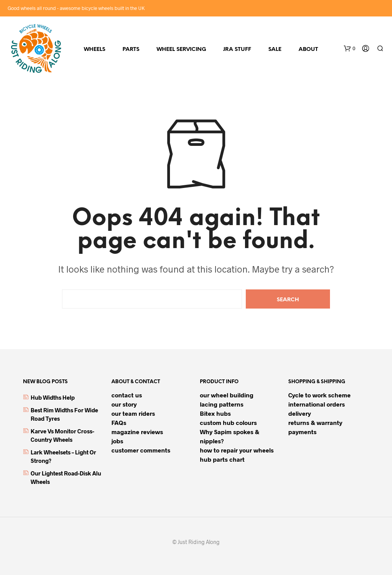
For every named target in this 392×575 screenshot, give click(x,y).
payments (302, 432)
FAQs (119, 422)
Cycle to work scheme (319, 395)
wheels (95, 50)
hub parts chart (222, 459)
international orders (317, 404)
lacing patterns (222, 404)
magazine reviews (137, 432)
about (308, 50)
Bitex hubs (215, 413)
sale (275, 50)
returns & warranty (315, 422)
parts (131, 50)
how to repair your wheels (237, 450)
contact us (127, 395)
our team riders (133, 413)
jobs (117, 441)
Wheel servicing (181, 50)
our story (124, 404)
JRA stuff (237, 50)
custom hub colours (228, 422)
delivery (300, 413)
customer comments (141, 450)
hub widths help (53, 397)
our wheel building (227, 395)
